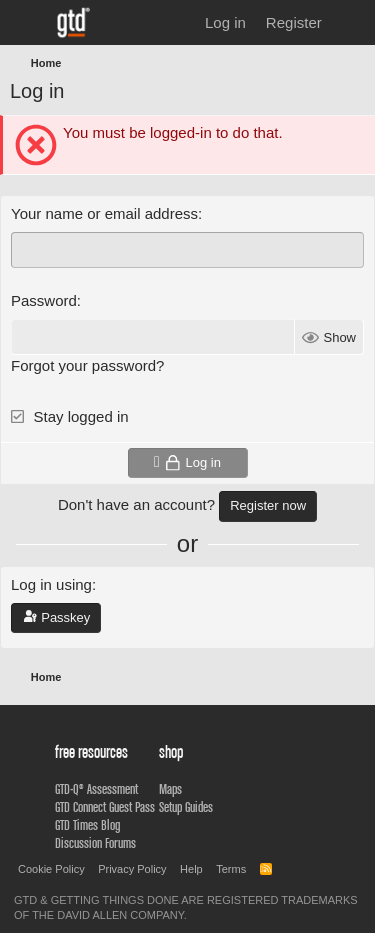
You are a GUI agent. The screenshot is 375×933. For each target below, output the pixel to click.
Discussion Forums (95, 843)
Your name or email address (104, 213)
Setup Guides (186, 807)
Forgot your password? (87, 365)
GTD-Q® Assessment (96, 789)
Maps (170, 789)
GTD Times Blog (87, 825)
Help (191, 869)
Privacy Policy (132, 869)
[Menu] (27, 23)
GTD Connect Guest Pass (105, 807)
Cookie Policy (51, 869)
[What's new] (351, 22)
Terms (231, 869)
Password (44, 300)
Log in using (51, 584)
